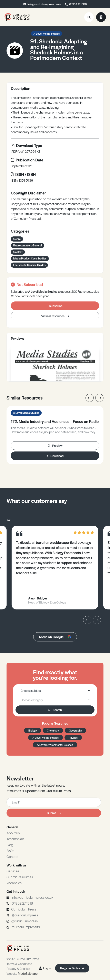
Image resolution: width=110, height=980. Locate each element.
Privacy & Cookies (18, 968)
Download (55, 456)
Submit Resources (20, 877)
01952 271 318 (78, 4)
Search (55, 710)
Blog (10, 845)
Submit (54, 813)
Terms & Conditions (19, 964)
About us (13, 833)
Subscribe (56, 306)
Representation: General (28, 245)
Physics (73, 738)
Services (13, 871)
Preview (55, 445)
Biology (33, 730)
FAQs (10, 851)
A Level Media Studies (47, 34)
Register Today (72, 968)
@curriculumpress (25, 915)
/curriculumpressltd (26, 927)
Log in (45, 968)
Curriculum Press (24, 909)
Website (22, 973)
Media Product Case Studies (30, 258)
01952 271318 (22, 903)
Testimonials (15, 839)
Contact (12, 856)
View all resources (55, 316)
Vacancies (14, 883)
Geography (75, 730)
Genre (17, 239)
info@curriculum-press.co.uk (44, 4)
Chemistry (53, 730)
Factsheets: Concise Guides (29, 265)
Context (18, 252)
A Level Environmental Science (55, 745)
